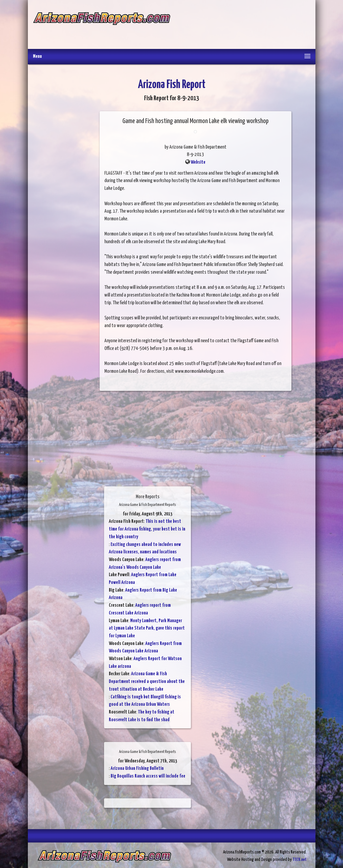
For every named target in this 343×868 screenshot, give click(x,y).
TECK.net (300, 860)
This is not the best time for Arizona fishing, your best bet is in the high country (147, 529)
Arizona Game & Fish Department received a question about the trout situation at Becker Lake (147, 681)
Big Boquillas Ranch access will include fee (148, 776)
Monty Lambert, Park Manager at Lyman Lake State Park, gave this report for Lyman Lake (147, 628)
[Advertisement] (240, 25)
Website (198, 162)
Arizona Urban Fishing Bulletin (137, 769)
